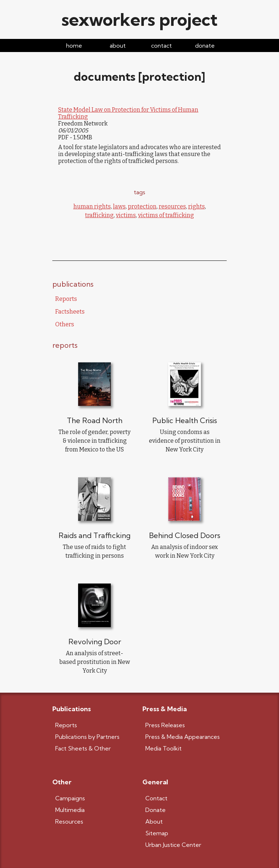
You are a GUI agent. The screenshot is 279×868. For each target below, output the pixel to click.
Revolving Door (95, 642)
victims (126, 215)
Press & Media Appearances (183, 737)
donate (205, 45)
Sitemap (157, 833)
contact (161, 45)
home (74, 45)
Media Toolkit (163, 748)
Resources (69, 821)
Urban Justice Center (173, 845)
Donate (155, 810)
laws (119, 206)
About (154, 821)
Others (65, 324)
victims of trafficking (166, 215)
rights (197, 206)
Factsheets (70, 312)
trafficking (99, 215)
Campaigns (70, 798)
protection (142, 206)
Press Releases (165, 725)
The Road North (95, 420)
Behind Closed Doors (185, 535)
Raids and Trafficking (94, 535)
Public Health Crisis (185, 420)
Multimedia (70, 810)
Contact (156, 798)
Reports (66, 299)
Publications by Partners (87, 737)
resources (172, 206)
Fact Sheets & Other (83, 748)
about (118, 45)
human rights (92, 206)
